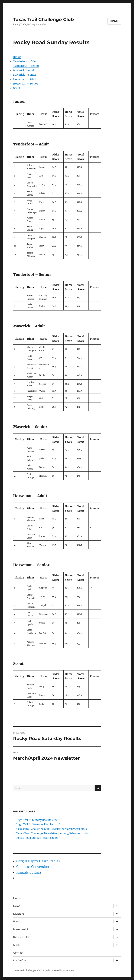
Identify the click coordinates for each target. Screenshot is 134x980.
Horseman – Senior (26, 84)
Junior (17, 57)
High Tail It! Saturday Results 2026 (38, 824)
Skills (16, 945)
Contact (18, 953)
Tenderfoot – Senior (26, 66)
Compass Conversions (33, 867)
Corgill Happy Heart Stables (38, 861)
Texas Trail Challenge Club (43, 19)
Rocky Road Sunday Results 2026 (37, 838)
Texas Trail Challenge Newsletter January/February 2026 (52, 833)
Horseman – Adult (25, 79)
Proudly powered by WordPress (58, 971)
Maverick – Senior (25, 75)
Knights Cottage (29, 872)
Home (17, 898)
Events (18, 922)
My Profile (19, 961)
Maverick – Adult (24, 70)
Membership (21, 929)
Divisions (19, 914)
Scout (17, 88)
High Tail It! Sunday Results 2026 (37, 820)
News (17, 906)
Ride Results (21, 937)
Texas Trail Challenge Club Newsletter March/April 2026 (52, 829)
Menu (114, 21)
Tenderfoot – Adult (25, 61)
